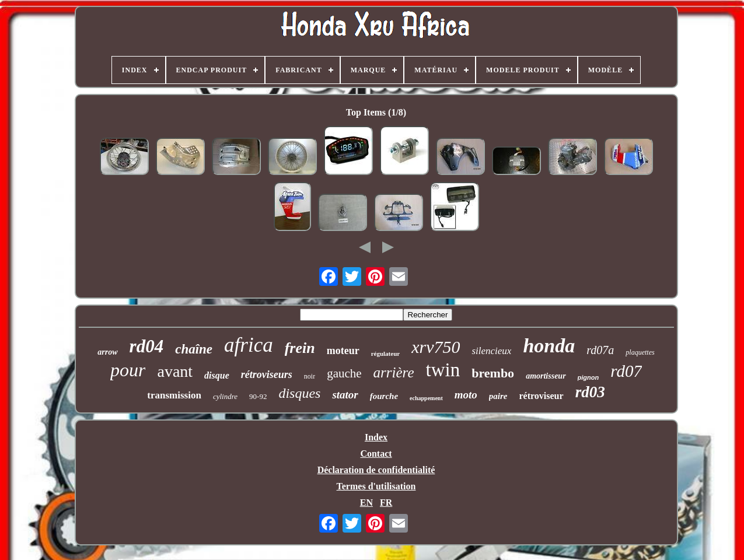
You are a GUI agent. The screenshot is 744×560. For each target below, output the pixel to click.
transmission (174, 395)
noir (310, 376)
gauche (344, 373)
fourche (384, 396)
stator (345, 395)
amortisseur (546, 376)
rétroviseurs (267, 374)
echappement (426, 398)
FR (386, 503)
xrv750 (436, 347)
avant (175, 371)
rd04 (147, 346)
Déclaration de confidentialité (376, 470)
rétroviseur (542, 396)
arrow (107, 352)
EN (366, 503)
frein (300, 348)
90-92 (258, 396)
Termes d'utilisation (376, 486)
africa (249, 345)
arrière (394, 372)
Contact (376, 454)
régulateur (385, 353)
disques (299, 393)
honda (549, 346)
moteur (343, 351)
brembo (493, 373)
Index (376, 437)
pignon (588, 377)
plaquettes (640, 352)
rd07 (626, 371)
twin (443, 370)
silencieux (491, 351)
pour (128, 370)
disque (217, 375)
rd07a (600, 350)
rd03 (590, 392)
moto (466, 395)
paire (498, 396)
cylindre (225, 396)
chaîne (194, 349)
